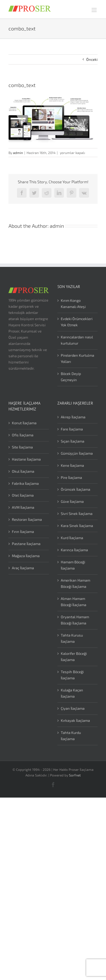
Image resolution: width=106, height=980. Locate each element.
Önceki (92, 59)
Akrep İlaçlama (73, 417)
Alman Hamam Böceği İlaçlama (73, 602)
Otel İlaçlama (23, 495)
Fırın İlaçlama (23, 532)
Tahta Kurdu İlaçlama (71, 736)
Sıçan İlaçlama (73, 441)
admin (18, 153)
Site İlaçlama (22, 447)
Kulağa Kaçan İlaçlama (72, 693)
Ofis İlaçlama (23, 435)
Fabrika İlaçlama (25, 483)
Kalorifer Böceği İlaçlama (74, 657)
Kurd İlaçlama (72, 538)
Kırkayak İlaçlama (75, 720)
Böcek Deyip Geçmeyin (71, 377)
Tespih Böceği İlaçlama (72, 675)
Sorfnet (75, 775)
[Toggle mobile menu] (95, 10)
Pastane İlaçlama (26, 544)
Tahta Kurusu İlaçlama (72, 638)
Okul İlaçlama (23, 471)
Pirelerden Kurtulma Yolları (77, 358)
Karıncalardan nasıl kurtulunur (77, 340)
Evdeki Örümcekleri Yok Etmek (77, 322)
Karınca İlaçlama (74, 550)
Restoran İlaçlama (27, 519)
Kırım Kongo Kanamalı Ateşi (73, 303)
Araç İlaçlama (23, 568)
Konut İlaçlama (24, 423)
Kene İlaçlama (72, 465)
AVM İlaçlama (23, 507)
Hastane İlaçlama (26, 459)
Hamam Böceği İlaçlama (73, 565)
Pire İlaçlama (71, 477)
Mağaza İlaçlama (26, 556)
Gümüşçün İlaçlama (77, 453)
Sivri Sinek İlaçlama (77, 514)
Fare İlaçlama (72, 429)
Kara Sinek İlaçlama (77, 526)
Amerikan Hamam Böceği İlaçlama (75, 583)
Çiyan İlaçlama (73, 708)
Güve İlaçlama (72, 501)
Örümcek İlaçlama (75, 489)
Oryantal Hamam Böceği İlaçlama (75, 620)
